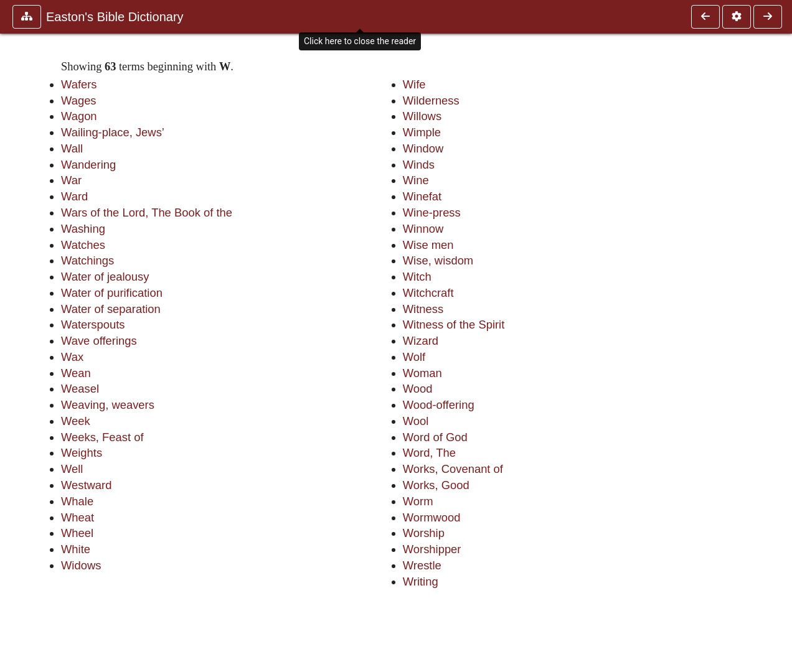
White (76, 549)
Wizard (421, 341)
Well (72, 469)
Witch (417, 277)
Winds (419, 165)
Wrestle (422, 565)
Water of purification (112, 293)
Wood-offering (439, 405)
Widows (81, 565)
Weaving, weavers (108, 405)
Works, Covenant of (453, 469)
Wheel (77, 533)
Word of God (435, 437)
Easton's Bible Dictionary (115, 17)
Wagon (79, 116)
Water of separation (111, 309)
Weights (82, 453)
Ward (74, 196)
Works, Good (436, 485)
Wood (418, 389)
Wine (416, 180)
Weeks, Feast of (102, 437)
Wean (76, 373)
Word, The (429, 453)
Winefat (422, 196)
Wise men (428, 245)
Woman (422, 373)
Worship (424, 533)
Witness (423, 309)
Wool (416, 421)
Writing (421, 581)
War (71, 180)
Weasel (80, 389)
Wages (79, 100)
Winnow (423, 229)
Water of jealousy (105, 277)
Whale (77, 501)
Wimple (422, 132)
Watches (83, 245)
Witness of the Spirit (454, 324)
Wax (72, 357)
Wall (72, 148)
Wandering (88, 165)
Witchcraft (428, 293)
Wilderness (431, 100)
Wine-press (432, 212)
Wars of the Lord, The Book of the (147, 212)
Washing (83, 229)
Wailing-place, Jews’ (113, 132)
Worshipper (432, 549)
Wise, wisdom (438, 260)
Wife (414, 84)
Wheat (78, 517)
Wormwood (432, 517)
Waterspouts (93, 324)
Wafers (79, 84)
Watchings (87, 260)
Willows (422, 116)
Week (76, 421)
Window (423, 148)
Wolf (414, 357)
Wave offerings (99, 341)
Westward (86, 485)
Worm (418, 501)
